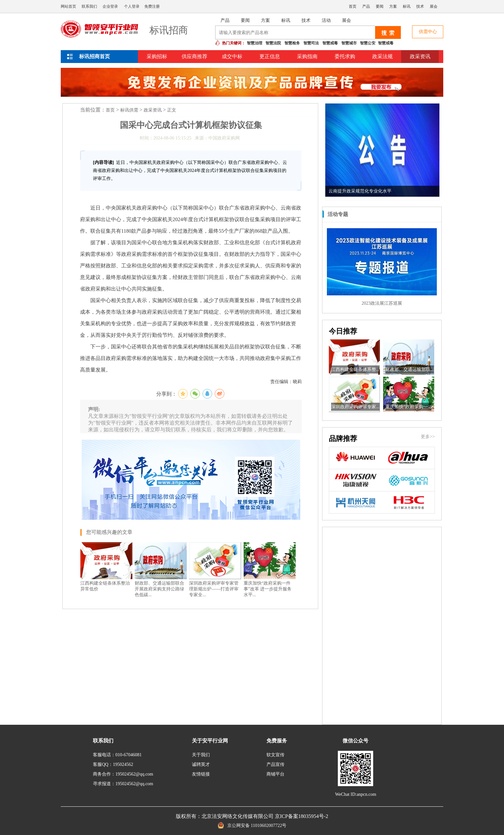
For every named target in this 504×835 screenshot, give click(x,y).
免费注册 (152, 6)
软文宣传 (275, 755)
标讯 (407, 6)
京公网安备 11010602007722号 (252, 826)
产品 (366, 6)
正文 (172, 110)
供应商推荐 (194, 56)
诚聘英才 (201, 764)
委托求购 (345, 56)
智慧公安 (368, 43)
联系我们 (89, 6)
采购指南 (307, 56)
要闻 (380, 6)
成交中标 (232, 56)
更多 (431, 214)
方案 (393, 6)
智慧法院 (273, 43)
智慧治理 (255, 43)
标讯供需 (129, 110)
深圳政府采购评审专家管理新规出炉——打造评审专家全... (214, 589)
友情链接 (201, 774)
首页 (353, 6)
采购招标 (157, 56)
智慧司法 (311, 43)
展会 (434, 6)
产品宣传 (275, 764)
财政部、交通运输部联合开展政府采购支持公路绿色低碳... (159, 589)
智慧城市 (349, 43)
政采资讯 (420, 56)
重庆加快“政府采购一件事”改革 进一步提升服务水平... (268, 589)
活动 (326, 20)
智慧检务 (292, 43)
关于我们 (201, 755)
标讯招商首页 (94, 56)
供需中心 (428, 32)
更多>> (428, 437)
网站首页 (68, 6)
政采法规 (382, 56)
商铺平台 (275, 774)
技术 (420, 6)
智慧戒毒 (330, 43)
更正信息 (270, 56)
